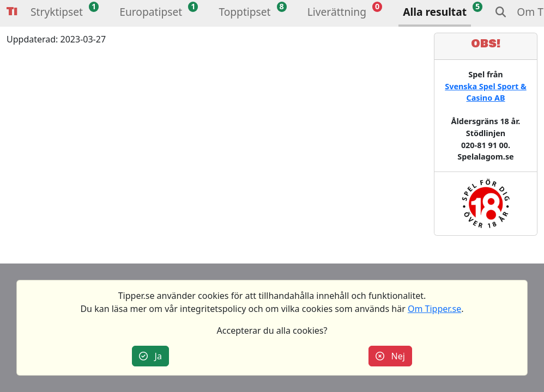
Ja (150, 356)
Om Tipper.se (434, 309)
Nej (390, 356)
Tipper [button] (12, 12)
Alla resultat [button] (435, 12)
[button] (57, 13)
